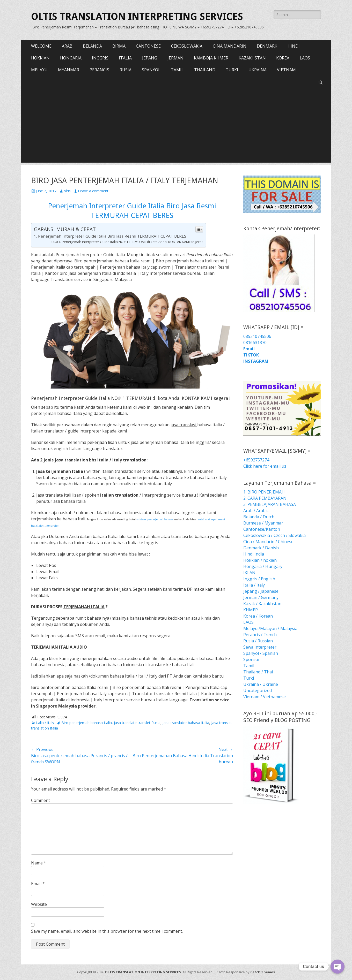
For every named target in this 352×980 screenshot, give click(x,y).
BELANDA (92, 46)
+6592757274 (256, 460)
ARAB (67, 46)
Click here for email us (265, 466)
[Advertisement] (176, 126)
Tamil (249, 666)
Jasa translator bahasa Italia (186, 723)
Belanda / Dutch (259, 517)
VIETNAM (286, 70)
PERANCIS (99, 70)
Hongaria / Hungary (263, 566)
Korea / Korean (258, 616)
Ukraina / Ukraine (261, 684)
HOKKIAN (40, 58)
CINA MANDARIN (230, 46)
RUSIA (126, 70)
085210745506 (257, 336)
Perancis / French (260, 635)
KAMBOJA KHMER (211, 58)
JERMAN (175, 58)
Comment (41, 800)
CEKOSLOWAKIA (187, 46)
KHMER (251, 610)
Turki (249, 678)
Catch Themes (263, 972)
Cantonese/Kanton (262, 529)
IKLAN (249, 573)
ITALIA (125, 58)
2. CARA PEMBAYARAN (265, 498)
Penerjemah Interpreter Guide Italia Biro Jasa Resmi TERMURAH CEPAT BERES (112, 236)
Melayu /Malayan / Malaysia (270, 628)
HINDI (294, 46)
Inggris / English (259, 579)
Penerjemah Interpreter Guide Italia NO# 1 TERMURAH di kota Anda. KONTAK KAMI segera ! (133, 242)
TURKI (232, 70)
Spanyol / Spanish (261, 653)
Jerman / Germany (261, 597)
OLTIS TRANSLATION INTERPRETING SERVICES (137, 17)
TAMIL (177, 70)
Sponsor (252, 659)
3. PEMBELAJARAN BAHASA (270, 504)
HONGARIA (71, 58)
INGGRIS (100, 58)
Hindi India (254, 554)
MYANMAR (69, 70)
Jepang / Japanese (261, 591)
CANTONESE (148, 46)
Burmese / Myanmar (263, 523)
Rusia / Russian (258, 641)
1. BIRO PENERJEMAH (264, 492)
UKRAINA (258, 70)
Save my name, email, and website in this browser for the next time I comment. (107, 931)
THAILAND (205, 70)
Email (38, 884)
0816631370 (255, 343)
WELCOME (41, 46)
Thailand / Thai (258, 672)
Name (39, 863)
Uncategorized (258, 690)
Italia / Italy (45, 723)
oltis (67, 191)
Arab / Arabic (256, 511)
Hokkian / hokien (260, 560)
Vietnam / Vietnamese (265, 697)
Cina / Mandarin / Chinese (268, 542)
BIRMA (119, 46)
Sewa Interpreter (260, 647)
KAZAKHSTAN (252, 58)
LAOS (305, 58)
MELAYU (39, 70)
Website (39, 904)
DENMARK (267, 46)
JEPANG (150, 58)
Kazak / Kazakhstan (262, 604)
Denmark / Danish (261, 548)
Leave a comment (93, 191)
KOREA (283, 58)
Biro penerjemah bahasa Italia (87, 723)
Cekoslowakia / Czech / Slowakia (274, 535)
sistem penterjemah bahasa (155, 519)
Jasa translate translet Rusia (137, 723)
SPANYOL (151, 70)
